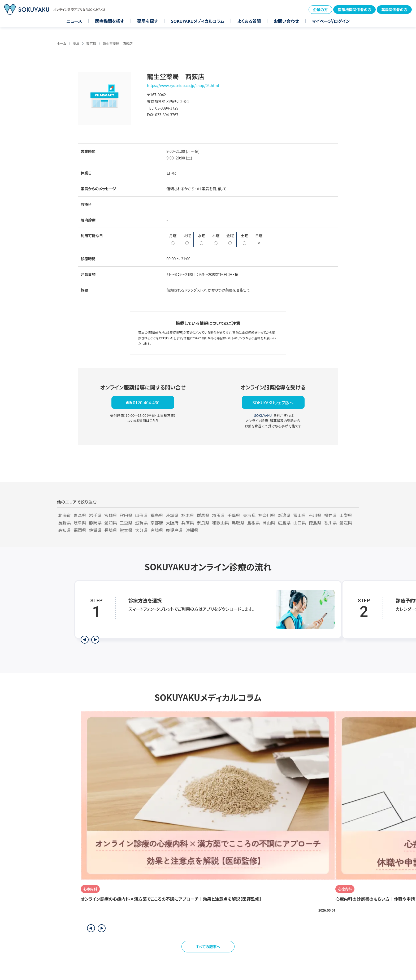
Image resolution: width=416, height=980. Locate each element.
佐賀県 (95, 530)
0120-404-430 (146, 402)
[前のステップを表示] (85, 640)
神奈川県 (267, 515)
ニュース (74, 21)
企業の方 (320, 10)
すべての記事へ (208, 947)
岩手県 (95, 515)
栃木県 (188, 515)
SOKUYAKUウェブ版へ (273, 402)
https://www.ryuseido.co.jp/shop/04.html (183, 85)
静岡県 (95, 523)
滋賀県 (141, 523)
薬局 (76, 43)
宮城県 (111, 515)
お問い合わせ (286, 21)
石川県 (315, 515)
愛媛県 (346, 523)
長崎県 (111, 530)
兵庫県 (188, 523)
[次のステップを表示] (95, 640)
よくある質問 (249, 21)
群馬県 (203, 515)
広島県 (284, 523)
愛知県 (111, 523)
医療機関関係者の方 (354, 10)
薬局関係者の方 (394, 10)
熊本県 (126, 530)
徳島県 (315, 523)
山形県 (141, 515)
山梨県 (346, 515)
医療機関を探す (110, 21)
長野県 (64, 523)
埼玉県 (218, 515)
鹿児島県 (174, 530)
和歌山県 (220, 523)
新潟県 (284, 515)
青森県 (80, 515)
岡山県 (269, 523)
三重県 (126, 523)
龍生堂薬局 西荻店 (118, 43)
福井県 (330, 515)
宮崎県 (157, 530)
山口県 (300, 523)
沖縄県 (192, 530)
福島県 (157, 515)
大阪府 (172, 523)
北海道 (64, 515)
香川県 (330, 523)
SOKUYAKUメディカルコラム (198, 21)
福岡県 (80, 530)
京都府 (157, 523)
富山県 (300, 515)
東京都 (91, 43)
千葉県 (234, 515)
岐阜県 (80, 523)
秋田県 (126, 515)
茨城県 (172, 515)
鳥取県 (238, 523)
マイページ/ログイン (331, 21)
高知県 (64, 530)
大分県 (141, 530)
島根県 (253, 523)
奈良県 (203, 523)
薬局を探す (148, 21)
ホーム (62, 43)
